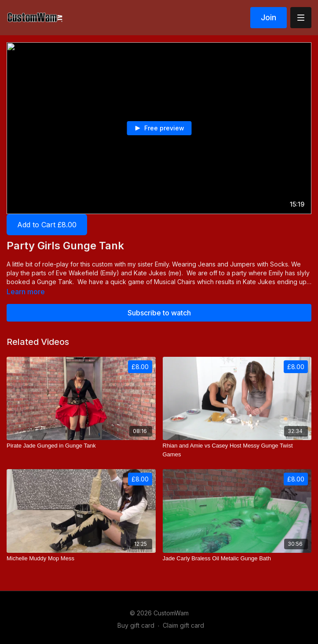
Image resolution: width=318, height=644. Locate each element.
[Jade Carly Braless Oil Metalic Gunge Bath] (237, 559)
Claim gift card (183, 625)
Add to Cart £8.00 (47, 225)
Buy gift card (136, 625)
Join (269, 17)
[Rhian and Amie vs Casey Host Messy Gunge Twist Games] (237, 450)
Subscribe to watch (159, 313)
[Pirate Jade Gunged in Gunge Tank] (81, 446)
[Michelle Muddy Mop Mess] (81, 559)
